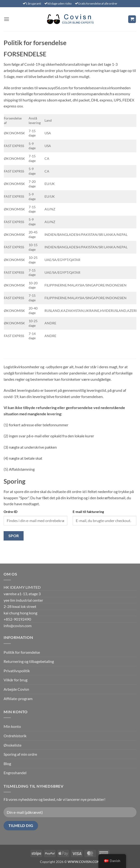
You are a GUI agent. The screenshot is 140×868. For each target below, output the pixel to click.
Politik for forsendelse (22, 652)
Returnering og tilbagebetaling (29, 661)
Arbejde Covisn (16, 689)
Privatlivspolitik (17, 671)
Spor (14, 536)
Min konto (12, 726)
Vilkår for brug (16, 680)
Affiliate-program (18, 699)
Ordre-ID (10, 512)
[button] (6, 19)
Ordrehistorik (15, 736)
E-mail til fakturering (88, 512)
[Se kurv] (132, 19)
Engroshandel (15, 773)
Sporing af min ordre (20, 754)
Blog (7, 764)
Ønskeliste (13, 745)
